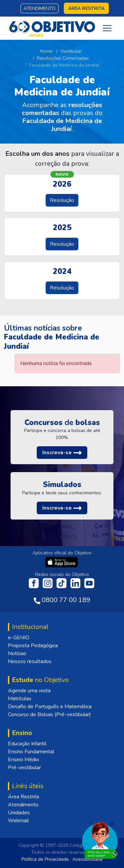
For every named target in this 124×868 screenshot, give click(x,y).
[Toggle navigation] (107, 28)
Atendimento (40, 8)
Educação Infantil (27, 744)
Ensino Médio (23, 760)
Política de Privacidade (45, 859)
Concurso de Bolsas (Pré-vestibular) (49, 714)
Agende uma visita (29, 691)
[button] (62, 453)
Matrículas (20, 699)
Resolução (62, 200)
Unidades (19, 813)
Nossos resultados (30, 661)
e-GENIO (19, 638)
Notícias (17, 653)
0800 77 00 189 (66, 600)
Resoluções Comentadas (63, 58)
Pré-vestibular (24, 768)
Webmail (18, 821)
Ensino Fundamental (31, 752)
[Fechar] (112, 824)
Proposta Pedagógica (33, 646)
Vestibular (71, 51)
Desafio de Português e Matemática (50, 707)
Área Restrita (23, 797)
